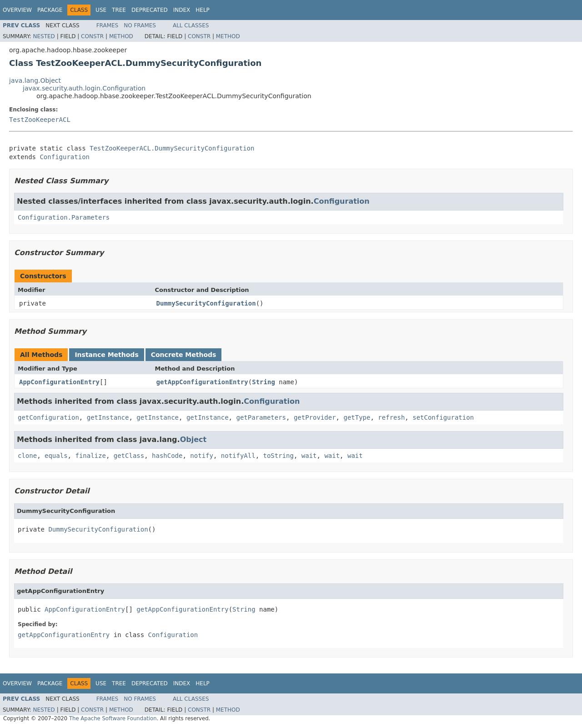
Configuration (65, 157)
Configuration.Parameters (64, 217)
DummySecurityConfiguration (206, 303)
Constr (92, 36)
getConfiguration (48, 417)
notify (202, 456)
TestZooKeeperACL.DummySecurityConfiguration (172, 148)
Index (182, 10)
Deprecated (150, 10)
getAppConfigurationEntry (202, 382)
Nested (44, 36)
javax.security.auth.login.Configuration (84, 88)
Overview (17, 10)
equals (56, 456)
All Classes (191, 25)
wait (309, 456)
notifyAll (238, 456)
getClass (129, 456)
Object (193, 439)
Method (121, 36)
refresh (391, 417)
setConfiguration (443, 417)
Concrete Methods (184, 355)
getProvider (315, 417)
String (263, 382)
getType (357, 417)
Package (50, 10)
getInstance (108, 417)
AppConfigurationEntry (59, 382)
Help (203, 10)
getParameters (261, 417)
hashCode (167, 456)
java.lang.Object (35, 80)
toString (278, 456)
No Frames (140, 25)
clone (27, 456)
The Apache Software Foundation (113, 718)
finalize (90, 456)
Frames (108, 25)
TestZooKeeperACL (40, 120)
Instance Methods (106, 355)
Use (101, 10)
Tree (119, 10)
